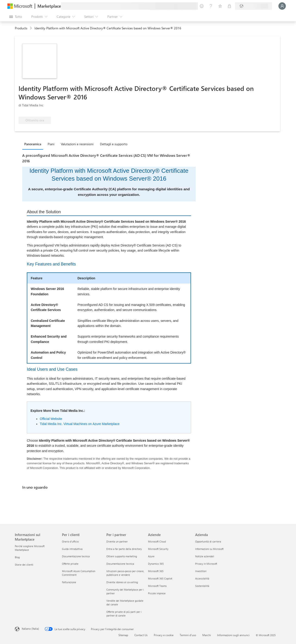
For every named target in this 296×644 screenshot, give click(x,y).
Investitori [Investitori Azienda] (201, 571)
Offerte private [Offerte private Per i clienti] (70, 564)
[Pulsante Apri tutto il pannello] (16, 17)
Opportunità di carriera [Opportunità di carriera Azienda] (208, 541)
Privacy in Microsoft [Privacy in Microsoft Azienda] (206, 564)
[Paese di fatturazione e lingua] (253, 6)
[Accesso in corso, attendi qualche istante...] (282, 6)
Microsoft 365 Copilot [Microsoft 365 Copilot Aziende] (160, 578)
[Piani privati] (229, 6)
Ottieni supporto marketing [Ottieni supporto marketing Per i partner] (122, 556)
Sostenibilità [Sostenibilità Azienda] (202, 586)
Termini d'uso (188, 635)
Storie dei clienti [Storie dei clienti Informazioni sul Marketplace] (24, 565)
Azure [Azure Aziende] (151, 556)
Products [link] (21, 28)
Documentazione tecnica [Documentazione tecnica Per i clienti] (76, 556)
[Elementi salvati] (220, 6)
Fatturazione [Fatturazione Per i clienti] (69, 582)
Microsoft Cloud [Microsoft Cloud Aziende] (157, 541)
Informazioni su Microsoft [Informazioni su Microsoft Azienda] (209, 549)
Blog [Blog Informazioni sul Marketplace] (17, 557)
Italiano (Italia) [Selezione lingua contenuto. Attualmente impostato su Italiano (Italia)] (30, 629)
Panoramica (33, 144)
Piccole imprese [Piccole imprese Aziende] (157, 593)
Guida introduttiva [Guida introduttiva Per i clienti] (72, 549)
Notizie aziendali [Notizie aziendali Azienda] (205, 556)
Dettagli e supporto (114, 144)
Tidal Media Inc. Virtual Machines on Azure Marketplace (80, 424)
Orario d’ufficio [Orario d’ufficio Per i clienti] (70, 541)
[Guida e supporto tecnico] (211, 6)
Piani (51, 144)
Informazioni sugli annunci (233, 635)
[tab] (34, 144)
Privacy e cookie (164, 635)
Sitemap (123, 635)
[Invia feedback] (202, 6)
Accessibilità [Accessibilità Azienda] (202, 578)
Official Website (51, 419)
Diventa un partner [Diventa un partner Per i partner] (117, 541)
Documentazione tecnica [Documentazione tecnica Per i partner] (120, 564)
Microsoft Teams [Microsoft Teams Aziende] (157, 586)
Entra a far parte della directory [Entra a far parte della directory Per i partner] (124, 549)
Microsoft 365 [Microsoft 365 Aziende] (156, 571)
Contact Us (141, 635)
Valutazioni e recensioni (77, 144)
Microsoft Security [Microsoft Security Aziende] (158, 549)
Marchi (207, 635)
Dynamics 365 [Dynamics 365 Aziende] (156, 564)
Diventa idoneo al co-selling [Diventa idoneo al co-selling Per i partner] (122, 582)
